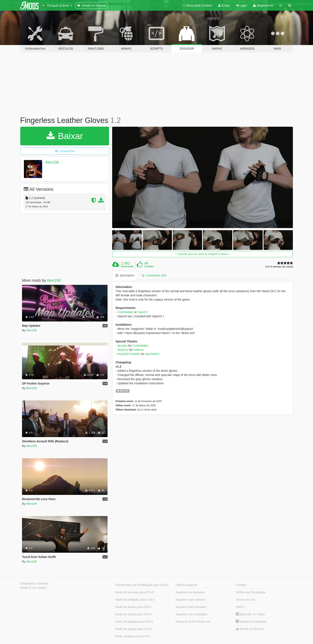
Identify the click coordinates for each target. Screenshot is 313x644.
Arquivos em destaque (190, 592)
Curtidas (149, 266)
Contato (241, 585)
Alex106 (52, 162)
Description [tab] (125, 275)
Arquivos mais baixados (191, 607)
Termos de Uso (246, 600)
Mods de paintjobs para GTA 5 (135, 600)
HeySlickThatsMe (129, 354)
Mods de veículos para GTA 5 (134, 592)
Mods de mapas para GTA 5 (134, 629)
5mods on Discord (250, 629)
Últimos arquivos (186, 585)
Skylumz (123, 350)
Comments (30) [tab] (154, 275)
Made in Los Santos (33, 588)
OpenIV (143, 312)
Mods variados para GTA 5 (133, 636)
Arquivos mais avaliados (192, 614)
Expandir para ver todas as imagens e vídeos (202, 254)
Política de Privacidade (251, 592)
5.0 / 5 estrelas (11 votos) (279, 267)
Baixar (65, 136)
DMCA (240, 607)
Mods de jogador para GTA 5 (134, 622)
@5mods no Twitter (250, 614)
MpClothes (152, 354)
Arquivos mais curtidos (190, 600)
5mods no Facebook (251, 622)
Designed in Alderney (34, 583)
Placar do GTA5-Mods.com (193, 622)
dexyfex (122, 346)
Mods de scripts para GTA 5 (133, 614)
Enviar (224, 5)
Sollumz (139, 350)
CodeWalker (125, 312)
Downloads (127, 266)
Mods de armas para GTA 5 (133, 607)
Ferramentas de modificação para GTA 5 (142, 585)
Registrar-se (263, 5)
